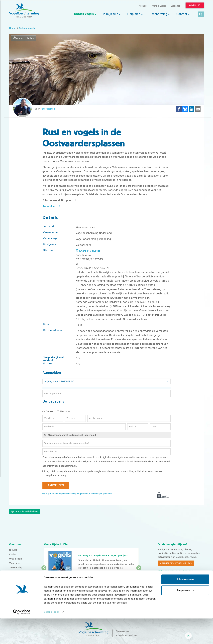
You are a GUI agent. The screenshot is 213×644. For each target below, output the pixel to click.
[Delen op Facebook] (179, 109)
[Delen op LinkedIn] (192, 109)
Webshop (176, 6)
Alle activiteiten (23, 38)
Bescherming (158, 14)
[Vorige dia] (44, 578)
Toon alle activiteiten (24, 512)
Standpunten (16, 581)
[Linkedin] (181, 579)
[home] (24, 10)
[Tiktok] (195, 579)
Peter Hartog (48, 109)
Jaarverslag (16, 568)
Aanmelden (51, 206)
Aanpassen (185, 616)
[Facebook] (160, 579)
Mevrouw (63, 411)
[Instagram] (174, 579)
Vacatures (15, 563)
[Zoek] (201, 14)
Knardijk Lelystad (88, 251)
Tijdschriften (16, 572)
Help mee (134, 14)
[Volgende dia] (139, 578)
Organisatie (16, 559)
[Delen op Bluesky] (185, 109)
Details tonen (52, 637)
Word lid (86, 574)
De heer (48, 411)
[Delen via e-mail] (198, 109)
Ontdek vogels (84, 14)
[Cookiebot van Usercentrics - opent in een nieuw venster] (22, 638)
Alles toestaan (185, 605)
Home (12, 28)
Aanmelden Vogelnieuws (176, 563)
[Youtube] (167, 579)
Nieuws (13, 550)
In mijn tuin (110, 14)
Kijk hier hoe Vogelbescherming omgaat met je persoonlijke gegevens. (79, 494)
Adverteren (15, 576)
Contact (182, 14)
